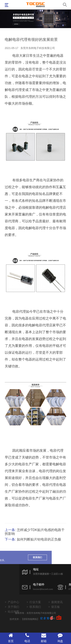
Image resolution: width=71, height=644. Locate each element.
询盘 (60, 638)
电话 (27, 638)
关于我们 (13, 610)
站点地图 (13, 615)
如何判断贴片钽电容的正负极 (39, 539)
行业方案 (35, 605)
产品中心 (13, 605)
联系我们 (20, 557)
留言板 (56, 610)
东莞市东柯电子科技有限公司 (38, 48)
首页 (11, 638)
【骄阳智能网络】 (30, 619)
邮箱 (44, 638)
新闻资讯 (57, 605)
